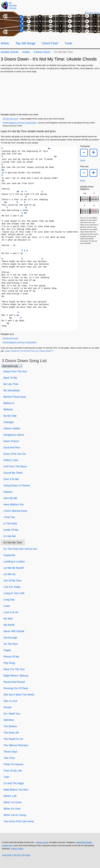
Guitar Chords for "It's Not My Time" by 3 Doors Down (28, 351)
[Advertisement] (50, 92)
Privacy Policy (17, 849)
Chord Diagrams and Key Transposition (20, 123)
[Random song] (92, 13)
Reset (83, 161)
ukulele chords (42, 842)
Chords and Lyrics (10, 119)
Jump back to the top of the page (16, 855)
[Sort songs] (12, 366)
